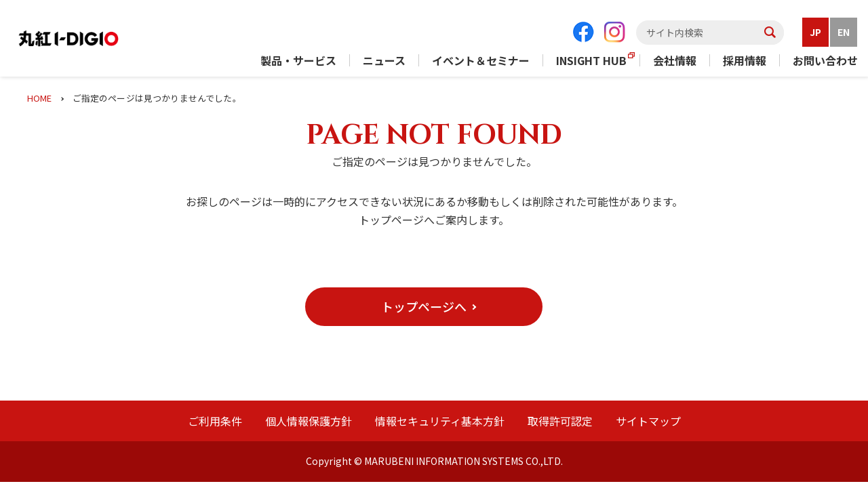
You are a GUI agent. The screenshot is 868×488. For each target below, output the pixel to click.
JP (815, 32)
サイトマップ (648, 421)
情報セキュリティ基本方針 (440, 421)
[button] (424, 307)
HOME (40, 98)
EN (844, 32)
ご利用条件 (215, 421)
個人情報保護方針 (309, 421)
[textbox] (710, 33)
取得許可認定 (560, 421)
